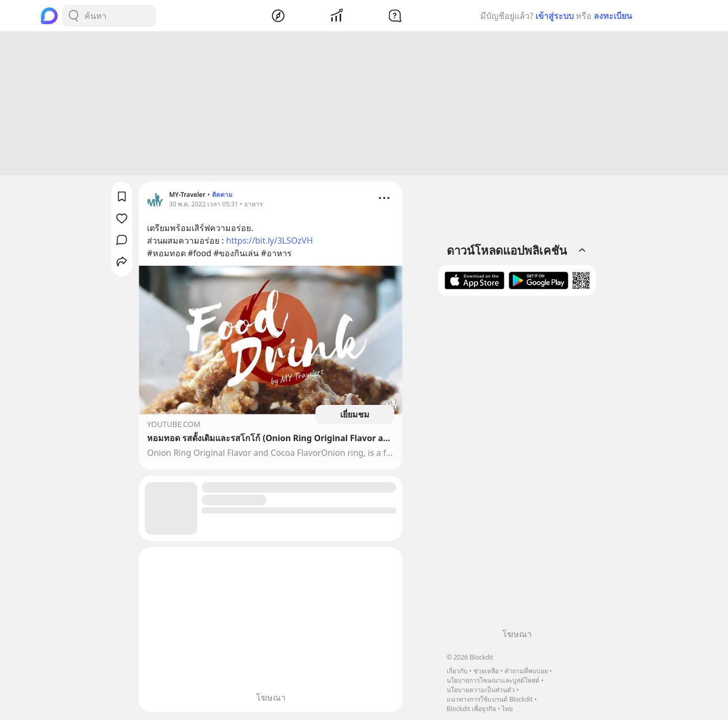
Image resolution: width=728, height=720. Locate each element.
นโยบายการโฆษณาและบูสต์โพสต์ (493, 680)
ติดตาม (222, 196)
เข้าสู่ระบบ (555, 16)
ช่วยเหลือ (486, 671)
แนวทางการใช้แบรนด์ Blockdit (490, 699)
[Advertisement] (364, 105)
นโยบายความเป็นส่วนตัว (481, 690)
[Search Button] (73, 16)
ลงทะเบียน (613, 16)
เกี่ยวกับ (457, 671)
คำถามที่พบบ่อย (526, 671)
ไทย (507, 709)
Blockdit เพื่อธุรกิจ (471, 709)
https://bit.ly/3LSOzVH (270, 242)
